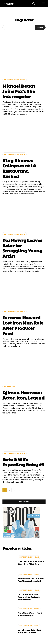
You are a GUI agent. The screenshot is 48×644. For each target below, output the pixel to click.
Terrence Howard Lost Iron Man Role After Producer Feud (23, 325)
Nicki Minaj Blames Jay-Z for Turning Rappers (32, 614)
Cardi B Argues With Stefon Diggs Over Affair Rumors (31, 563)
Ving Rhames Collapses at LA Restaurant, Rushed (19, 168)
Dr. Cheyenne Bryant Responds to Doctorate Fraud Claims (29, 597)
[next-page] (20, 490)
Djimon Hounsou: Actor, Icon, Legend (24, 395)
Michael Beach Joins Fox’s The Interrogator (19, 91)
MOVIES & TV (10, 386)
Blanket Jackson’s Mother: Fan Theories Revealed (31, 580)
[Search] (40, 27)
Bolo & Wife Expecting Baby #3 (23, 462)
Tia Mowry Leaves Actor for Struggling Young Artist (22, 248)
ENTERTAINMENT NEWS (15, 80)
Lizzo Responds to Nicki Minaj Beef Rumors (29, 631)
